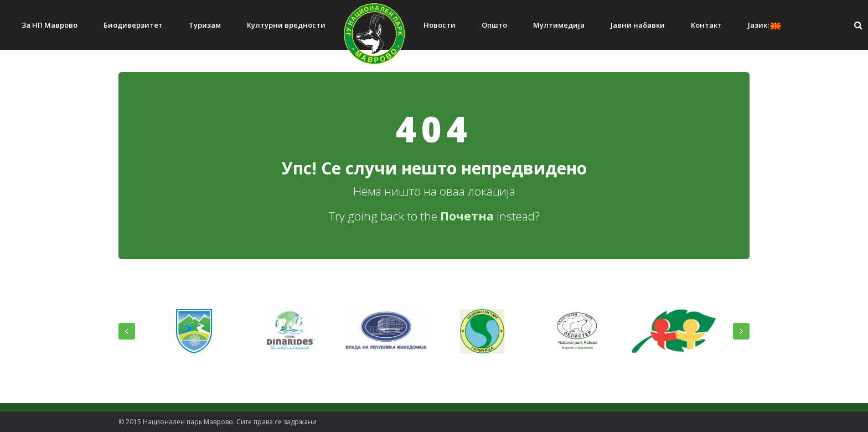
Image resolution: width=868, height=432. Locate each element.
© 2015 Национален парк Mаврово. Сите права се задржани (218, 422)
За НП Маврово (50, 25)
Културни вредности (286, 25)
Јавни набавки (638, 25)
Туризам (205, 25)
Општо (494, 25)
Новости (440, 25)
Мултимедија (559, 25)
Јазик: (764, 25)
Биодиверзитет (133, 25)
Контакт (706, 25)
